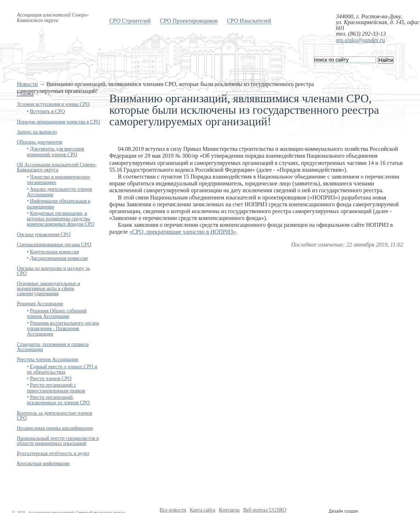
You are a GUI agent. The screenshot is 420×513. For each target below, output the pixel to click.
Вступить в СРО (47, 111)
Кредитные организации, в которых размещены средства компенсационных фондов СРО (61, 219)
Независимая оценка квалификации (55, 428)
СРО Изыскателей (249, 21)
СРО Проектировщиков (189, 21)
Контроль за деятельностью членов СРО (55, 416)
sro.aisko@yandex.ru (361, 40)
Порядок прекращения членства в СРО (59, 122)
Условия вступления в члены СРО (53, 104)
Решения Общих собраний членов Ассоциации (57, 314)
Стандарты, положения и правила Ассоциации (53, 347)
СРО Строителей (130, 21)
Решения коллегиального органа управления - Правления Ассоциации (63, 329)
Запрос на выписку (37, 132)
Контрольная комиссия (54, 252)
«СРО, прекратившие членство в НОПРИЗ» (183, 232)
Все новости (173, 510)
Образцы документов (40, 142)
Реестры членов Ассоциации (48, 359)
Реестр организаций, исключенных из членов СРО (58, 400)
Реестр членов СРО (51, 379)
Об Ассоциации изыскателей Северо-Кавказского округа (57, 167)
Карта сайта (203, 510)
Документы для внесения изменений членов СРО (56, 152)
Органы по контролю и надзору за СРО (53, 271)
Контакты (229, 510)
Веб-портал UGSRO (265, 510)
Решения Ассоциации (40, 304)
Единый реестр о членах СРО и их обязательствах (62, 369)
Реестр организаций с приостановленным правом (56, 388)
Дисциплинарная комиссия (59, 258)
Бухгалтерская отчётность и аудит (53, 453)
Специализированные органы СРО (54, 245)
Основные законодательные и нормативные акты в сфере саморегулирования (49, 289)
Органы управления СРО (44, 235)
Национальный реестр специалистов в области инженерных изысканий (58, 441)
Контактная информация (43, 463)
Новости (27, 84)
